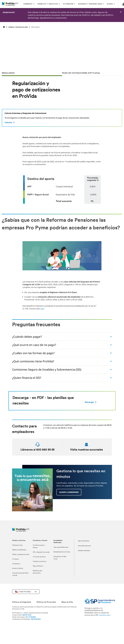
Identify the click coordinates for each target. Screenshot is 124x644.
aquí (42, 315)
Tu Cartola (15, 566)
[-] (121, 12)
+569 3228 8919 (35, 625)
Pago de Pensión (38, 572)
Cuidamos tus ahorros (40, 568)
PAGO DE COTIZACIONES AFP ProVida (81, 73)
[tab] (32, 74)
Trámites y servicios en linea (18, 27)
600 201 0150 (27, 621)
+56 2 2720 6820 (30, 623)
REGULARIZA (8, 73)
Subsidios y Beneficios (84, 557)
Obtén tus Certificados (19, 556)
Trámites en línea (17, 552)
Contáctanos (16, 570)
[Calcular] (10, 129)
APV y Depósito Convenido (41, 559)
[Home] (4, 27)
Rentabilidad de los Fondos (62, 558)
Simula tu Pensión (18, 575)
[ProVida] (21, 537)
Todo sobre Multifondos (61, 554)
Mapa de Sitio (67, 609)
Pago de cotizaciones (84, 547)
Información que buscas (84, 552)
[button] (29, 4)
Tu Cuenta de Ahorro (39, 563)
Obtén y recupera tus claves (21, 561)
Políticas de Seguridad (22, 609)
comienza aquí (105, 621)
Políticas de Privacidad (46, 609)
